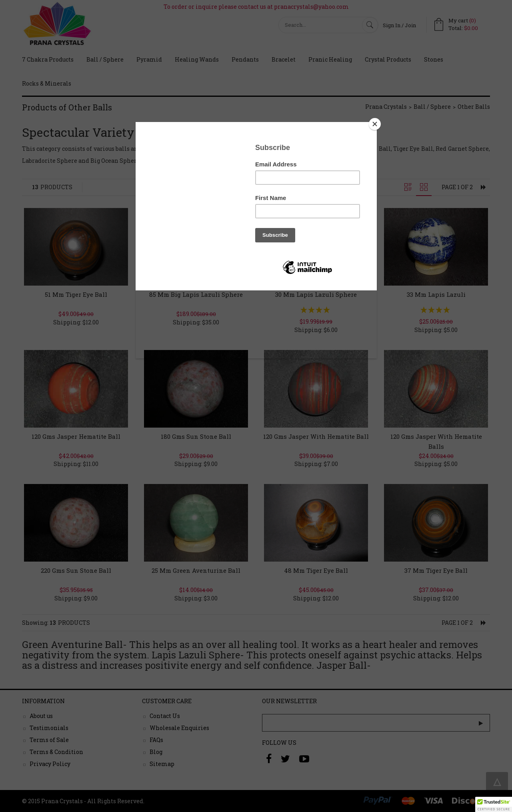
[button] (494, 804)
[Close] (375, 124)
